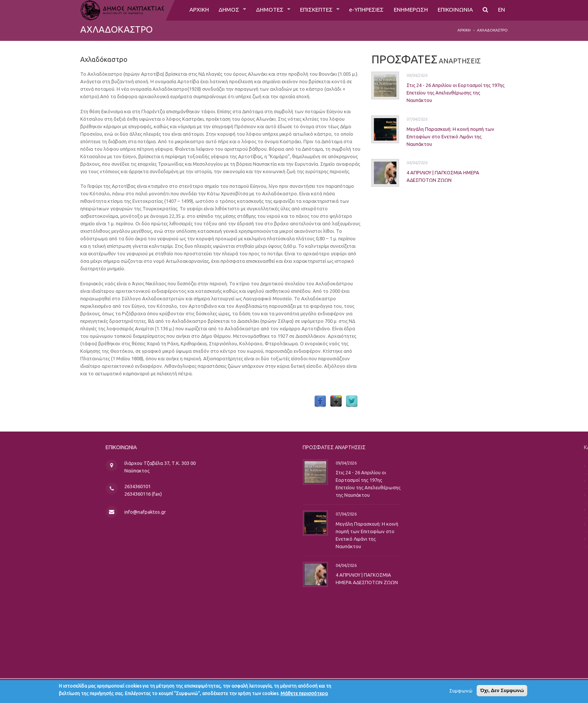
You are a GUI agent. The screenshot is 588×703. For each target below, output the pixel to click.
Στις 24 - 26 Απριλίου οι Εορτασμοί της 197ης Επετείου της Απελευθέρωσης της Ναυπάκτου (449, 93)
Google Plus (336, 402)
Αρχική (464, 30)
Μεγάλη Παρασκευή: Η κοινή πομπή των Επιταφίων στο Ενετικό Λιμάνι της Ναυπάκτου (444, 136)
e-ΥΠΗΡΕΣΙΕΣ (361, 10)
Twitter (352, 402)
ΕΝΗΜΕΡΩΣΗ (407, 10)
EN (501, 10)
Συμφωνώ (461, 692)
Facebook (320, 402)
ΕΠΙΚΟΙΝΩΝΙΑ (454, 10)
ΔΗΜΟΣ (220, 10)
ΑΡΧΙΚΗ (188, 10)
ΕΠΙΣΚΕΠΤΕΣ (310, 10)
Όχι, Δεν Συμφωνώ (502, 692)
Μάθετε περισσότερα (304, 694)
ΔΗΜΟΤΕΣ (261, 10)
